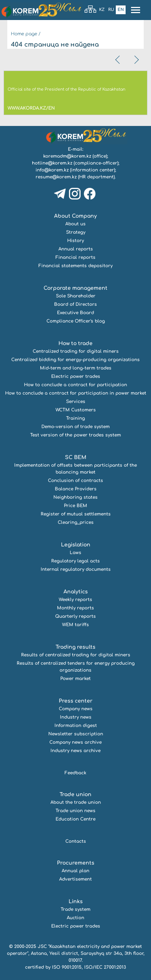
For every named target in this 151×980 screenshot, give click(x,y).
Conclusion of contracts (75, 481)
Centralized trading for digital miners (76, 351)
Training (75, 418)
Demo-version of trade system (75, 427)
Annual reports (76, 249)
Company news (76, 709)
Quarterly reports (75, 616)
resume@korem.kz (56, 177)
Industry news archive (75, 751)
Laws (75, 553)
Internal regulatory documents (76, 569)
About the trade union (76, 802)
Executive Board (75, 313)
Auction (75, 918)
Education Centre (75, 819)
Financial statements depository (75, 266)
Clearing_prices (76, 522)
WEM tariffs (75, 625)
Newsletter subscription (76, 734)
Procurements (76, 863)
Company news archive (75, 742)
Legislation (76, 545)
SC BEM (76, 457)
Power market (75, 679)
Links (76, 902)
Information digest (76, 726)
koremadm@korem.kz (67, 156)
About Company (75, 216)
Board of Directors (75, 304)
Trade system (75, 909)
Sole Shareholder (76, 296)
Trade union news (75, 811)
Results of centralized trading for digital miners (76, 655)
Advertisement (75, 879)
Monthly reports (75, 608)
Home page (24, 34)
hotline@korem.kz (52, 163)
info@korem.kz (52, 170)
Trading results (75, 647)
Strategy (76, 232)
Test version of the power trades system (75, 435)
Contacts (76, 841)
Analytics (76, 592)
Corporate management (75, 288)
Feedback (75, 773)
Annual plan (75, 871)
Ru (111, 10)
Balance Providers (76, 489)
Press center (76, 701)
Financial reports (75, 257)
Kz (102, 10)
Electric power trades (76, 376)
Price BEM (75, 506)
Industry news (76, 717)
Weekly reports (75, 600)
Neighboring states (75, 497)
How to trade (75, 343)
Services (76, 402)
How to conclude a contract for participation (75, 385)
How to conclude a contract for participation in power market (76, 393)
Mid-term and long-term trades (76, 368)
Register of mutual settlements (76, 514)
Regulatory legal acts (75, 561)
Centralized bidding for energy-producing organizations (75, 360)
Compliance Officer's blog (76, 321)
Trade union (75, 795)
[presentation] (118, 60)
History (75, 241)
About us (75, 224)
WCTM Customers (76, 410)
